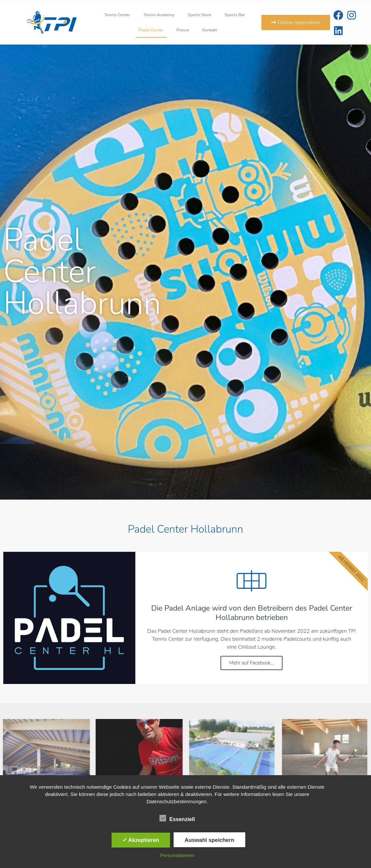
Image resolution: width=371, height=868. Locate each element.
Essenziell (177, 818)
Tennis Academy (159, 15)
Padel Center (151, 30)
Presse (183, 30)
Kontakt (210, 30)
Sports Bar (235, 15)
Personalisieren (177, 855)
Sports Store (200, 15)
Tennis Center (117, 15)
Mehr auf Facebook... (251, 663)
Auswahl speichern (209, 840)
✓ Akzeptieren (141, 840)
